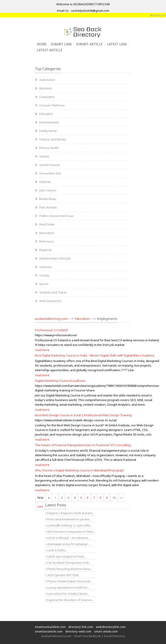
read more (42, 350)
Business (46, 88)
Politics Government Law (56, 216)
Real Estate (47, 224)
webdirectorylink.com (111, 627)
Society (44, 275)
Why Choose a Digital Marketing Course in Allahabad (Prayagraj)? (80, 470)
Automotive (47, 80)
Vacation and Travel (53, 292)
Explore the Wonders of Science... (70, 600)
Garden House (50, 165)
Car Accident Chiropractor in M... (68, 563)
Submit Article (89, 44)
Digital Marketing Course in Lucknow (60, 381)
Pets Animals (48, 207)
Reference (47, 241)
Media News (48, 199)
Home (42, 44)
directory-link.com (81, 627)
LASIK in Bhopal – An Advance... (68, 538)
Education (46, 114)
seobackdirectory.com (51, 319)
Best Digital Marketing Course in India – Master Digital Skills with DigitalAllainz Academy (95, 355)
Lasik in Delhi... (56, 550)
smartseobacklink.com (50, 627)
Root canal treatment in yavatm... (68, 519)
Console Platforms (52, 105)
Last (40, 506)
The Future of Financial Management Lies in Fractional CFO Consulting (83, 445)
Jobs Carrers (48, 190)
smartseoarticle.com (49, 631)
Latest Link (117, 44)
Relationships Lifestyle (55, 258)
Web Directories (50, 301)
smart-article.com (106, 631)
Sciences (46, 267)
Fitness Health (49, 148)
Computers (47, 97)
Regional (45, 250)
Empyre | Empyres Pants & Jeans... (70, 513)
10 (114, 498)
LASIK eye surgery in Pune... (66, 556)
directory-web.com (78, 631)
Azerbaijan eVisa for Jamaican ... (68, 544)
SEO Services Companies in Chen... (70, 532)
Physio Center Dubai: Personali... (69, 581)
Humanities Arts (50, 173)
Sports (44, 284)
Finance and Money (53, 139)
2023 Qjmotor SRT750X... (63, 575)
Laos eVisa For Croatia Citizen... (67, 594)
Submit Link (61, 44)
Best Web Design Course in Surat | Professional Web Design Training (83, 415)
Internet (45, 182)
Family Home (48, 131)
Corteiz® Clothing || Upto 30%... (69, 525)
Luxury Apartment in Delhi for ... (68, 587)
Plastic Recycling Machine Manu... (69, 569)
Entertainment (49, 122)
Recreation (47, 233)
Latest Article (50, 50)
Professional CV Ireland (51, 330)
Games (44, 156)
